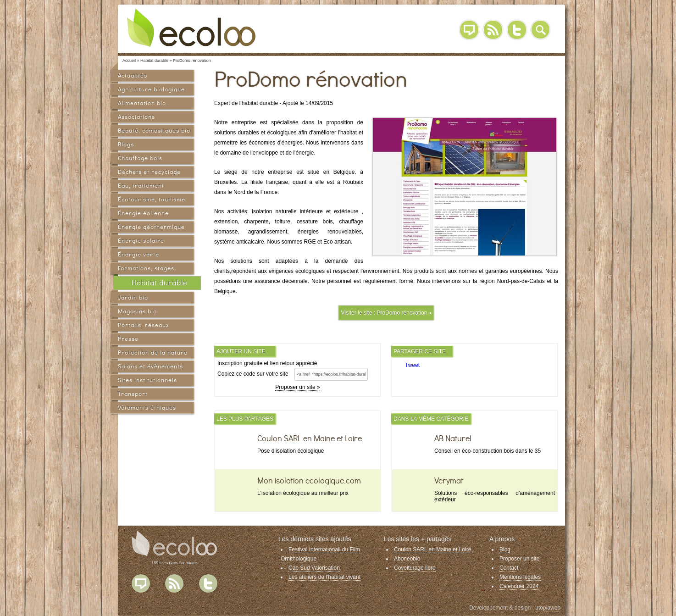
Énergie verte (139, 254)
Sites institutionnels (147, 380)
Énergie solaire (141, 241)
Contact (509, 568)
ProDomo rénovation (402, 313)
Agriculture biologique (151, 89)
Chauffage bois (140, 158)
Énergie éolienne (143, 213)
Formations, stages (146, 268)
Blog (469, 30)
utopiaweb (548, 608)
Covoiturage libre (415, 568)
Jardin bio (133, 297)
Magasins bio (137, 311)
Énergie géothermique (151, 227)
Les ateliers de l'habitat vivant (324, 577)
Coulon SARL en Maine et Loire (432, 549)
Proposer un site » (297, 387)
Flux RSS (174, 583)
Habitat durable (159, 283)
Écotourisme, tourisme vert (152, 201)
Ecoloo (198, 28)
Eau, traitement (141, 186)
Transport (133, 394)
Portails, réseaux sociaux (143, 326)
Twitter (517, 30)
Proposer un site (519, 559)
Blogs (126, 144)
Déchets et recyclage (149, 172)
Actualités (133, 75)
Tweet (412, 365)
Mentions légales (520, 577)
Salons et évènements (150, 366)
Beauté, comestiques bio (154, 130)
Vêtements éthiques (147, 408)
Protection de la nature (153, 352)
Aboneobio (407, 559)
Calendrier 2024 (519, 586)
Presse (128, 339)
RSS (493, 30)
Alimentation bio (142, 103)
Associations (136, 117)
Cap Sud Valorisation (314, 568)
